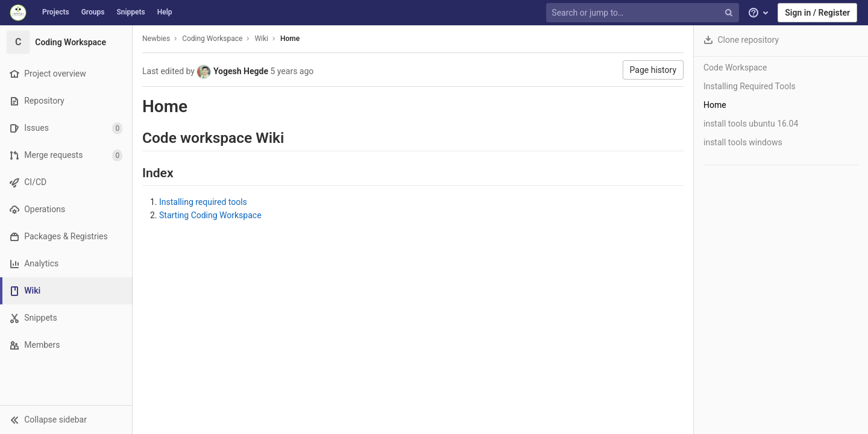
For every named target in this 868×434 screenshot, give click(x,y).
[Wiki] (67, 291)
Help (165, 12)
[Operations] (66, 209)
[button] (66, 420)
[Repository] (66, 101)
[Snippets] (66, 318)
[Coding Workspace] (66, 42)
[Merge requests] (66, 155)
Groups (93, 12)
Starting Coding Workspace (210, 215)
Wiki (261, 39)
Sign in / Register (817, 13)
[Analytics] (66, 264)
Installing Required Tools (750, 86)
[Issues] (66, 128)
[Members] (66, 345)
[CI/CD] (66, 182)
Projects (56, 12)
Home (290, 39)
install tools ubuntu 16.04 (751, 124)
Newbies (156, 39)
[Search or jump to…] (644, 13)
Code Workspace (735, 68)
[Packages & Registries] (66, 237)
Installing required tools (203, 202)
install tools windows (743, 142)
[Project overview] (66, 74)
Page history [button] (653, 70)
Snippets (131, 12)
